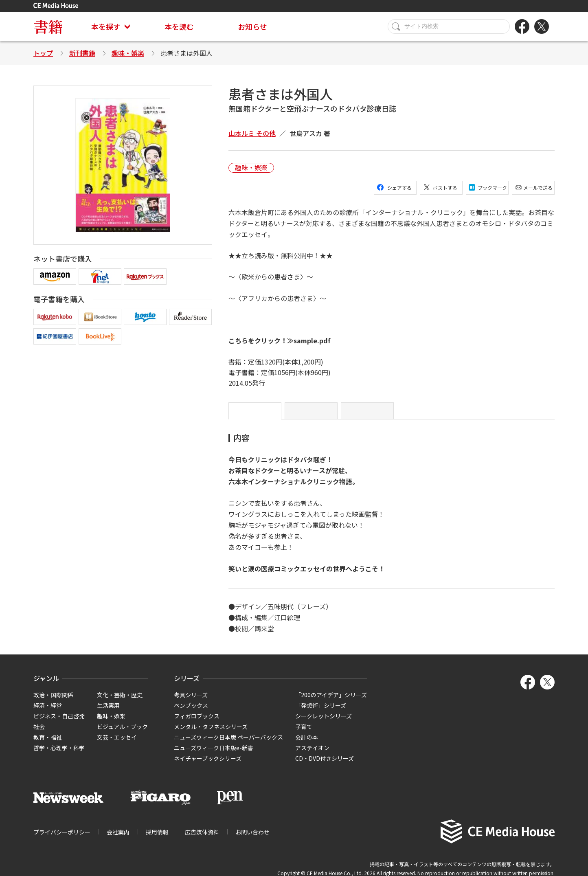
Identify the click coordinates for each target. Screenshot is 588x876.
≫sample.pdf (310, 340)
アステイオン (312, 754)
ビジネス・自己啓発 (59, 722)
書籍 (48, 26)
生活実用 (108, 712)
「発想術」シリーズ (321, 712)
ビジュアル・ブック (122, 733)
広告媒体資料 (202, 839)
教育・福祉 (48, 744)
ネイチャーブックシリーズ (208, 765)
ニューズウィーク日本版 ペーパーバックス (228, 744)
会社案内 (118, 839)
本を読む (179, 26)
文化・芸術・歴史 (120, 701)
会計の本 (307, 744)
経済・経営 (48, 712)
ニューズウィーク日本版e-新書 (214, 754)
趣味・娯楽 (128, 53)
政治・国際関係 (53, 701)
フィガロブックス (197, 722)
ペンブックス (191, 712)
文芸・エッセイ (117, 744)
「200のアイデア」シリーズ (331, 701)
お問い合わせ (252, 839)
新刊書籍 (82, 53)
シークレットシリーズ (324, 722)
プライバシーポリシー (62, 839)
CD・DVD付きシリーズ (325, 765)
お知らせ (252, 26)
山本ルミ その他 (252, 133)
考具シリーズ (191, 701)
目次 (311, 414)
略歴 (367, 414)
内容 (255, 414)
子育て (304, 733)
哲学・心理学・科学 (59, 754)
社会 (39, 733)
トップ (43, 53)
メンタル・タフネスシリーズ (211, 733)
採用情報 (157, 839)
